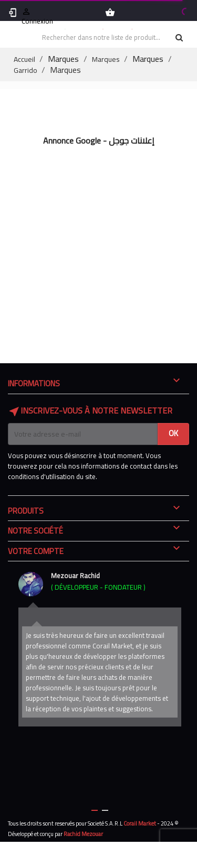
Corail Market (140, 823)
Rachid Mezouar (83, 834)
